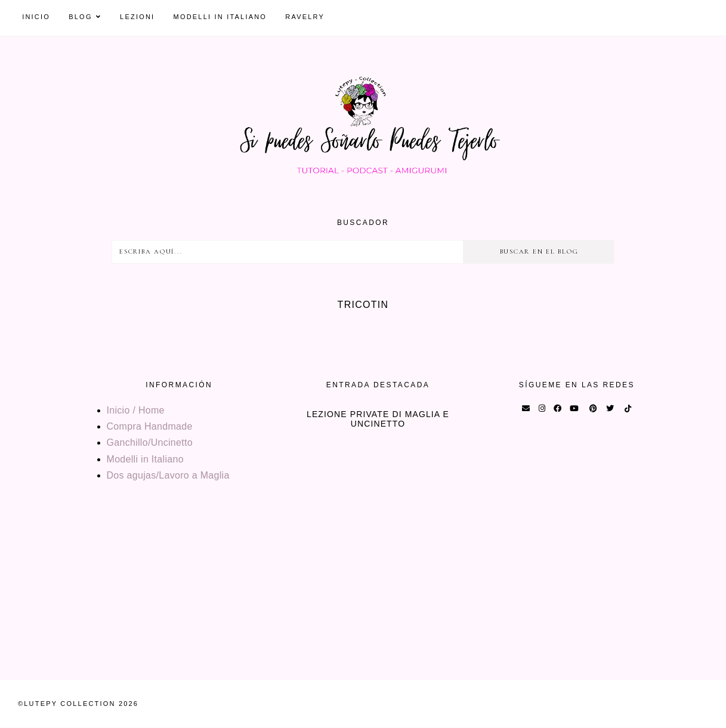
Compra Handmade (150, 426)
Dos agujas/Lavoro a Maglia (168, 475)
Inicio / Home (136, 410)
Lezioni (137, 17)
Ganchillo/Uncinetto (150, 442)
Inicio (36, 17)
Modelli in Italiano (220, 17)
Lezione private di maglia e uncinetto (378, 419)
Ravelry (305, 17)
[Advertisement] (358, 597)
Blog (80, 17)
